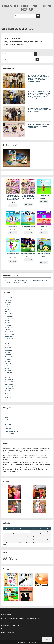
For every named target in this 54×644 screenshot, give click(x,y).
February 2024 (9, 330)
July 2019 (8, 391)
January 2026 (9, 302)
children (7, 420)
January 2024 (9, 332)
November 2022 (9, 355)
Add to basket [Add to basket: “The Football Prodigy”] (44, 202)
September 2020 (10, 384)
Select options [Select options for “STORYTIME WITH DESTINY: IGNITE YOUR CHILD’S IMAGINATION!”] (28, 204)
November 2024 (9, 316)
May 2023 (8, 346)
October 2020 (9, 382)
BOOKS (7, 418)
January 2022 (9, 371)
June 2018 (8, 398)
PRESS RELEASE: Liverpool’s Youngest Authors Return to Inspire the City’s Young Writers (39, 126)
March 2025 (8, 309)
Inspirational (9, 424)
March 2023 (8, 350)
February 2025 (9, 312)
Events (7, 422)
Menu (3, 3)
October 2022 (9, 357)
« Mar (5, 544)
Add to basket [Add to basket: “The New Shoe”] (44, 233)
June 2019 (8, 393)
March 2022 (8, 368)
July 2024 (8, 323)
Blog (6, 415)
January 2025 (9, 314)
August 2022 (9, 359)
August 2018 (9, 395)
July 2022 (8, 361)
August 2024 (9, 321)
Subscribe (47, 640)
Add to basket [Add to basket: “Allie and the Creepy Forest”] (28, 260)
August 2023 (9, 341)
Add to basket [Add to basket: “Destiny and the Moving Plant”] (13, 261)
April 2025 (8, 307)
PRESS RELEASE (10, 433)
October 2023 (9, 339)
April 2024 (8, 325)
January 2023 (9, 352)
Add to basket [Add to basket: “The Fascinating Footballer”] (28, 233)
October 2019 (9, 386)
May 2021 (8, 377)
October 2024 (9, 318)
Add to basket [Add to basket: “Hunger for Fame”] (13, 233)
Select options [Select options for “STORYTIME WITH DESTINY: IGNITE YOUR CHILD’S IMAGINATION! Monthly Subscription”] (13, 206)
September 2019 (10, 389)
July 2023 (8, 343)
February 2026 (9, 300)
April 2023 (8, 348)
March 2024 (8, 327)
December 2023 (9, 334)
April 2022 (8, 366)
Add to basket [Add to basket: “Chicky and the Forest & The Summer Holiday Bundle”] (44, 262)
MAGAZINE (8, 429)
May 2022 (8, 364)
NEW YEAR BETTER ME (11, 431)
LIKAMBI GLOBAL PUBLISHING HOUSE (27, 8)
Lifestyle (7, 427)
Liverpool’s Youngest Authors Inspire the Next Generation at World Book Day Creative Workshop (39, 110)
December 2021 (9, 373)
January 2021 (9, 380)
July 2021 (8, 375)
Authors (7, 413)
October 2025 (9, 305)
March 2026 (8, 298)
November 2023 (9, 336)
